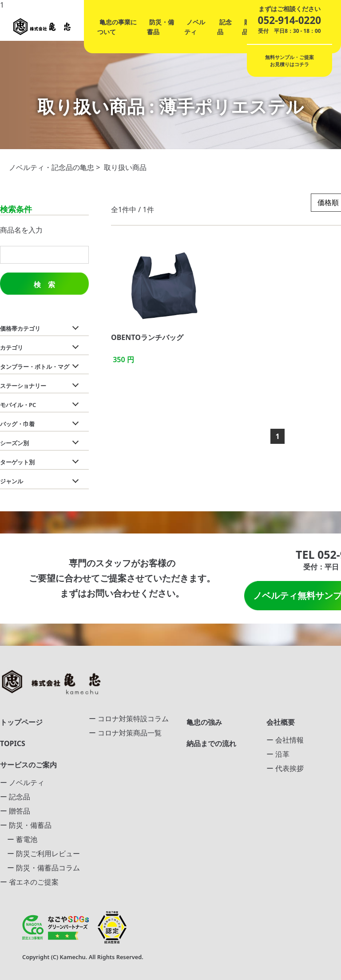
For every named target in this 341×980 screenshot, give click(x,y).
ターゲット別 (17, 462)
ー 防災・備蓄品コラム (40, 868)
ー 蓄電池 (19, 839)
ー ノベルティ (22, 782)
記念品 (224, 27)
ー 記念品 (15, 797)
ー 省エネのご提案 (29, 882)
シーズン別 (14, 443)
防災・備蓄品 (161, 27)
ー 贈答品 (15, 811)
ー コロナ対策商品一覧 (125, 733)
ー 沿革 (278, 754)
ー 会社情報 (285, 740)
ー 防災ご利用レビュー (40, 854)
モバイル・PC (18, 405)
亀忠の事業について (117, 27)
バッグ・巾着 (17, 424)
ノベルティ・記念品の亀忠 (52, 167)
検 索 (44, 285)
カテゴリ (12, 348)
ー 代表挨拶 (285, 768)
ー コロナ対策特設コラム (129, 719)
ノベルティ (195, 27)
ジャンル (12, 481)
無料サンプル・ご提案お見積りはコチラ (289, 61)
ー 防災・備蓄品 (26, 825)
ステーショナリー (23, 386)
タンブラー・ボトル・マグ (35, 367)
